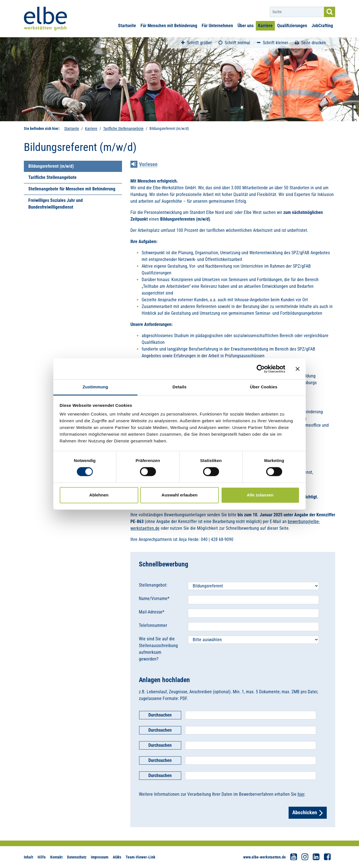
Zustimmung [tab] (95, 387)
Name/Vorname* (154, 599)
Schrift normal (234, 43)
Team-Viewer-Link (141, 857)
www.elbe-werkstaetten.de (264, 857)
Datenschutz (77, 857)
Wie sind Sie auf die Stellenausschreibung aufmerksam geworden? (158, 649)
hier (301, 794)
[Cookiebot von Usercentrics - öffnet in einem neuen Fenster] (261, 369)
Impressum (100, 857)
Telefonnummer (153, 625)
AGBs (117, 857)
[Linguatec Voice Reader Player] (148, 165)
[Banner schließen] (298, 369)
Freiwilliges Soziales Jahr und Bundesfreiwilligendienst (56, 204)
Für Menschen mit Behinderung (169, 26)
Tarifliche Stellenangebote (123, 129)
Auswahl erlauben (179, 495)
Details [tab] (179, 387)
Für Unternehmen (217, 26)
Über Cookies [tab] (264, 387)
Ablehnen (99, 495)
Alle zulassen (260, 495)
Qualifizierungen (292, 26)
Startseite (127, 26)
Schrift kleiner (272, 43)
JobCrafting (322, 26)
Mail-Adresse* (152, 612)
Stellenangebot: (153, 585)
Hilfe (42, 857)
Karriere (265, 26)
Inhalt (28, 857)
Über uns (246, 26)
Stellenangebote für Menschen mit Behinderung (72, 189)
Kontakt (56, 857)
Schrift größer (196, 43)
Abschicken (308, 813)
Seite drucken (310, 43)
